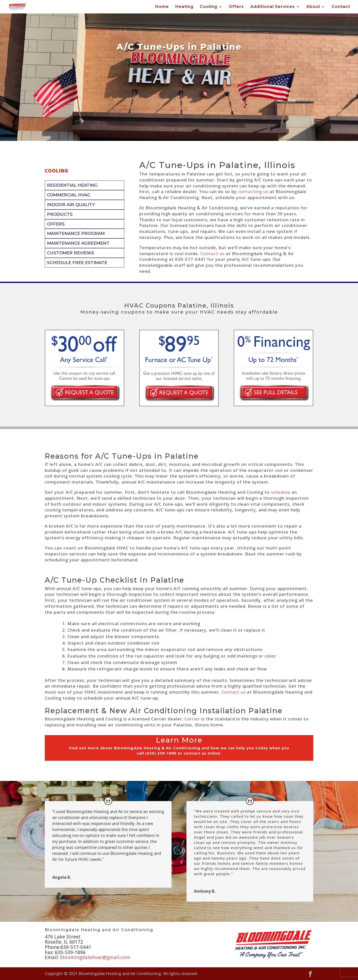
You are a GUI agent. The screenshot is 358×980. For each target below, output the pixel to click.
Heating (184, 7)
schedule (281, 492)
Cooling (209, 7)
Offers (236, 7)
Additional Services (273, 7)
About (313, 7)
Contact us (212, 253)
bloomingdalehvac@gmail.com (95, 957)
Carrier (192, 719)
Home (162, 7)
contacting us (253, 191)
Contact (341, 7)
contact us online (202, 753)
